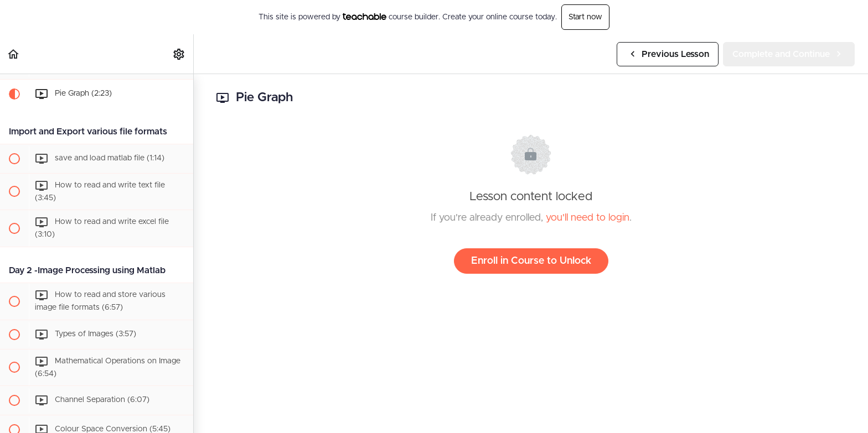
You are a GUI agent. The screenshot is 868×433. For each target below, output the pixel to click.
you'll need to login (588, 218)
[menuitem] (179, 54)
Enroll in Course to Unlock (531, 261)
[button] (14, 54)
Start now (585, 17)
